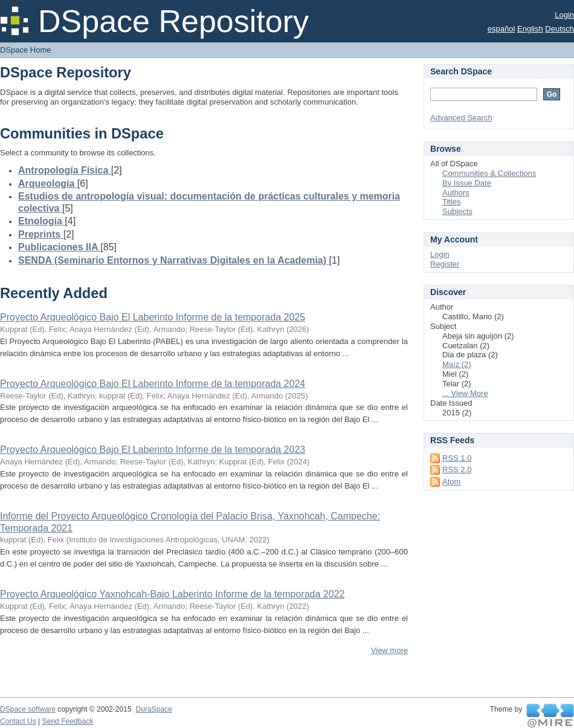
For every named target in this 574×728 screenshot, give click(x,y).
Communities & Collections (489, 173)
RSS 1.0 (457, 458)
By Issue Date (467, 183)
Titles (452, 202)
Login (564, 15)
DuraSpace (153, 709)
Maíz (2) (457, 364)
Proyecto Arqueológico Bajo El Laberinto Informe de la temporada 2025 (153, 317)
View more (389, 650)
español (501, 29)
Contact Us (18, 721)
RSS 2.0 (457, 470)
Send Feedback (68, 721)
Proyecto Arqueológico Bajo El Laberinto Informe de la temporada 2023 (153, 450)
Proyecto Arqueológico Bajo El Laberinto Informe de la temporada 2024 (153, 384)
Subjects (457, 211)
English (530, 29)
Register (445, 264)
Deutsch (559, 29)
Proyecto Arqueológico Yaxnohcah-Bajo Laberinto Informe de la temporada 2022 (172, 594)
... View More (465, 393)
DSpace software (28, 709)
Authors (456, 193)
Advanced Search (461, 118)
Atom (451, 482)
